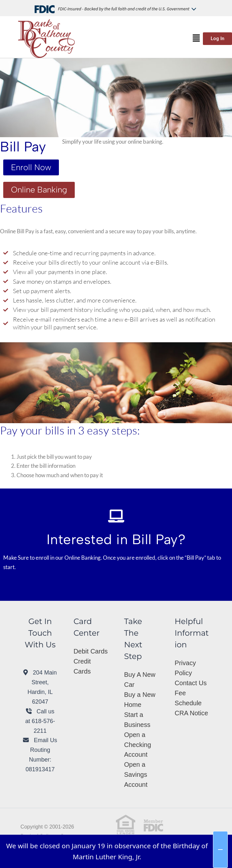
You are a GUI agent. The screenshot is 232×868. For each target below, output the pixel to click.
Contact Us (191, 683)
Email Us (40, 740)
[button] (196, 38)
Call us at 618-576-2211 (40, 721)
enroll (42, 558)
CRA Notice (191, 713)
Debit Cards (91, 651)
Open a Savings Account (136, 775)
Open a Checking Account (137, 745)
